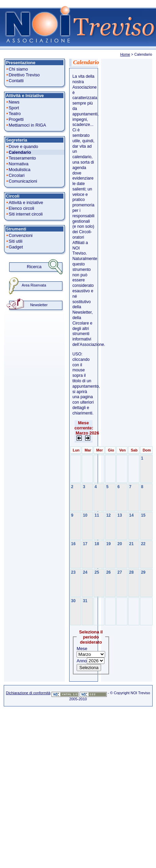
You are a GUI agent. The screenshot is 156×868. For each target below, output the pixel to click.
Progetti (16, 119)
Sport (14, 108)
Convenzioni (21, 235)
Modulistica (20, 170)
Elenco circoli (22, 208)
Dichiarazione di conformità (28, 693)
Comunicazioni (23, 181)
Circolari (17, 175)
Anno (82, 661)
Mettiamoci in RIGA (27, 125)
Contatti (16, 81)
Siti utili (16, 241)
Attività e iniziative (26, 202)
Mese (82, 649)
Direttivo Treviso (24, 75)
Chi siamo (18, 69)
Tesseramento (22, 158)
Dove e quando (24, 146)
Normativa (19, 164)
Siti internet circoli (26, 214)
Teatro (15, 114)
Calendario (20, 152)
